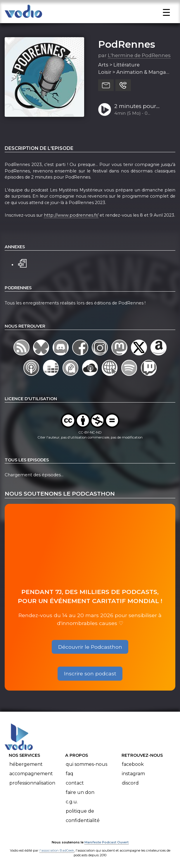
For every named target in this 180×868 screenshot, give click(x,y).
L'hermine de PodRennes (139, 55)
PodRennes (127, 44)
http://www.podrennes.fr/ (71, 215)
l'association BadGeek (57, 850)
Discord (130, 783)
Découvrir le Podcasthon (90, 647)
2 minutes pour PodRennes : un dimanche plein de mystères (140, 107)
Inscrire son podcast (90, 673)
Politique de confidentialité (83, 816)
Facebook (133, 764)
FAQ (70, 774)
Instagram (133, 774)
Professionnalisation (32, 783)
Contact (75, 783)
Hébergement (26, 764)
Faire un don (80, 792)
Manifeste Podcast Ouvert (107, 842)
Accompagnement (31, 774)
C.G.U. (72, 802)
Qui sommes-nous (86, 764)
